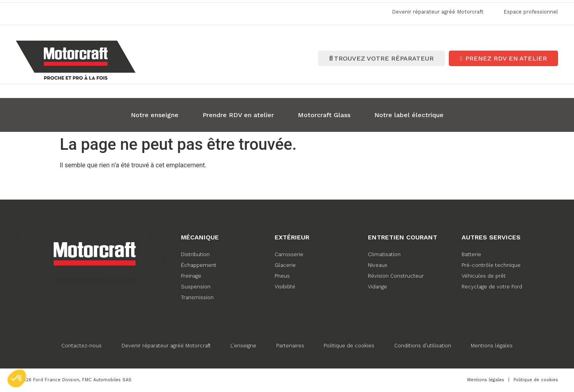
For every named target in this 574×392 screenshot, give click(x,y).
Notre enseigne (155, 114)
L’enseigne (243, 345)
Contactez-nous (81, 345)
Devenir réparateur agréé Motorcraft (166, 345)
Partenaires (290, 345)
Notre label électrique (409, 114)
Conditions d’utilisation (423, 345)
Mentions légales (492, 345)
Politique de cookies (349, 345)
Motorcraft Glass (324, 114)
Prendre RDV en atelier (238, 114)
